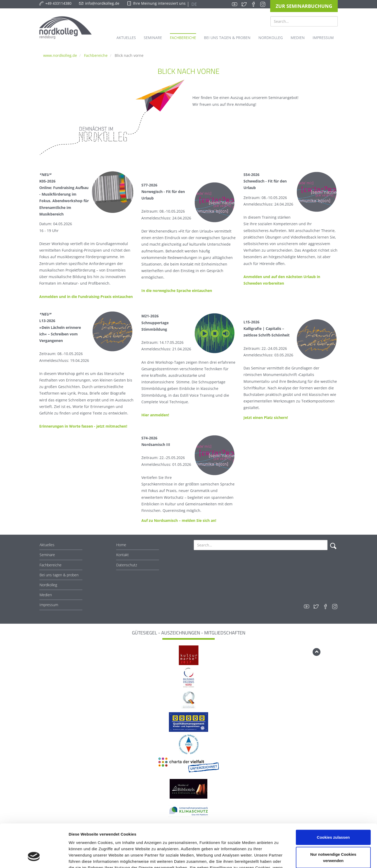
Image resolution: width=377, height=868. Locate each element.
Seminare (47, 555)
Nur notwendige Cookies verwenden (333, 820)
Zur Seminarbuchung (304, 6)
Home (121, 545)
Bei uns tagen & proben (59, 575)
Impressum (49, 605)
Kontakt (123, 555)
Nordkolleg (48, 585)
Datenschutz (127, 565)
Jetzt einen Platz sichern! (266, 418)
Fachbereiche (96, 55)
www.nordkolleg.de (60, 55)
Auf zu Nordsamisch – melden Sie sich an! (179, 520)
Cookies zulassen (333, 800)
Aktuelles (47, 545)
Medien (46, 595)
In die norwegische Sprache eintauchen (177, 291)
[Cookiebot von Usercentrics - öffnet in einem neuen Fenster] (34, 858)
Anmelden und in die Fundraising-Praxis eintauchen (86, 297)
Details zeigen (278, 858)
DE (194, 4)
